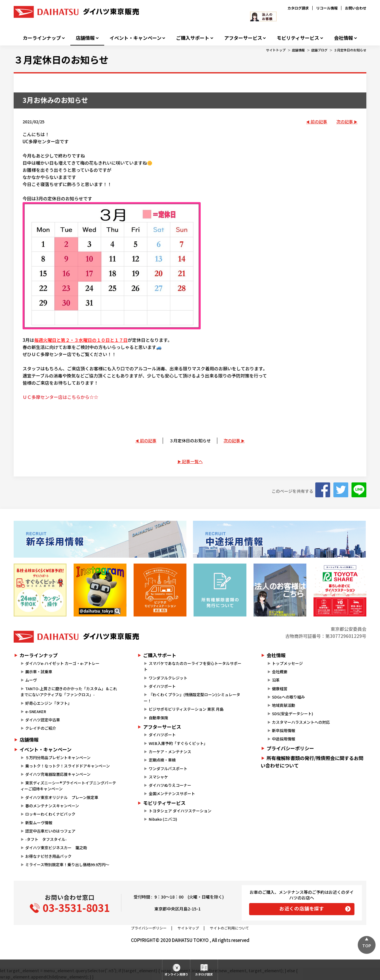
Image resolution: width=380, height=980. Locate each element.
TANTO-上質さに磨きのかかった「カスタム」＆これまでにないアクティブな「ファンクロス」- (69, 692)
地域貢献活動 (284, 705)
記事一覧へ (192, 461)
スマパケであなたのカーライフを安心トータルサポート (192, 666)
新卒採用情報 (284, 730)
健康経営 (280, 689)
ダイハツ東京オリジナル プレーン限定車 (62, 797)
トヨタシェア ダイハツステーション (180, 811)
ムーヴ (31, 680)
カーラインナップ (42, 38)
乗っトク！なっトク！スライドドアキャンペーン (68, 766)
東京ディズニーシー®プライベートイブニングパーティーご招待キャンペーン (68, 786)
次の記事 (345, 122)
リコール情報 (327, 8)
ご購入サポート (193, 38)
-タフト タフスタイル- (46, 839)
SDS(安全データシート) (293, 714)
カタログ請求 (298, 8)
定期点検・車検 (162, 760)
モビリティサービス (298, 38)
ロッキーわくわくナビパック (50, 814)
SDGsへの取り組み (288, 697)
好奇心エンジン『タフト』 (48, 703)
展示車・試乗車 (39, 672)
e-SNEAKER (36, 711)
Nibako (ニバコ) (163, 819)
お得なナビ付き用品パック (50, 856)
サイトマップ (188, 928)
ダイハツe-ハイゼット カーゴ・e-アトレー (62, 663)
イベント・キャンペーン (136, 38)
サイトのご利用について (229, 928)
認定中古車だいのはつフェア (50, 831)
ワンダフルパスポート (168, 769)
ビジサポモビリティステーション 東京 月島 (186, 709)
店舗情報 (85, 38)
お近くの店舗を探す (302, 908)
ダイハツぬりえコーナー (170, 785)
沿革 (276, 680)
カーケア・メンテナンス (170, 752)
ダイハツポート (162, 686)
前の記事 (319, 122)
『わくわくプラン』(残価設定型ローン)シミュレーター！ (192, 698)
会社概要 (280, 672)
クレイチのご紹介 (41, 728)
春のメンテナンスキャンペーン (52, 806)
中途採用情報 (284, 739)
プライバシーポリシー (290, 748)
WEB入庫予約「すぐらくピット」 (178, 743)
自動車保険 (158, 718)
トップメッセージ (287, 663)
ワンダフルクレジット (168, 678)
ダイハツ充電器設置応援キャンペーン (58, 774)
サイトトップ (276, 50)
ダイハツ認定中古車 (43, 720)
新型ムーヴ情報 (39, 823)
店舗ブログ (319, 50)
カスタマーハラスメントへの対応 (301, 722)
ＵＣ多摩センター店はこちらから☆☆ (60, 397)
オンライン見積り (176, 974)
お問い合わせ (356, 8)
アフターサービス (243, 38)
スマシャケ (158, 777)
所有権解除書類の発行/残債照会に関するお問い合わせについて (312, 762)
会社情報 (343, 38)
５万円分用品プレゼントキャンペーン (58, 758)
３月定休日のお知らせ (350, 50)
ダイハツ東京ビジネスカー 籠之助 (56, 848)
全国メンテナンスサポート (172, 793)
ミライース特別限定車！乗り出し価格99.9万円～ (67, 865)
